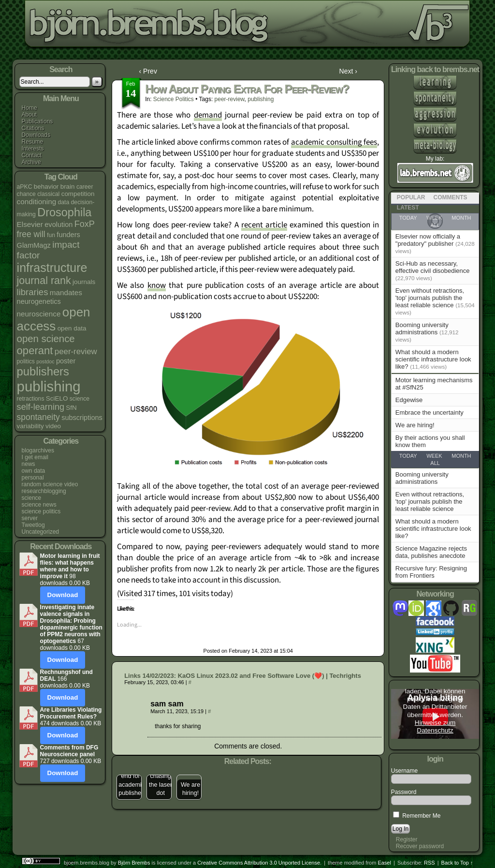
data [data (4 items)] (64, 202)
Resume (33, 142)
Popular (411, 197)
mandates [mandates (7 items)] (66, 292)
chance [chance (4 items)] (26, 194)
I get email (35, 457)
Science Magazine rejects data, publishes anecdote (431, 552)
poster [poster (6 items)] (66, 361)
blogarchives (38, 450)
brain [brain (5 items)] (68, 187)
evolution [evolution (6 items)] (58, 224)
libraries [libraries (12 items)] (33, 292)
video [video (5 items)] (53, 426)
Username (404, 771)
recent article (264, 225)
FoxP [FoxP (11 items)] (85, 224)
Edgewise (409, 400)
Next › (348, 71)
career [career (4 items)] (85, 187)
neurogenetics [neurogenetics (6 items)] (39, 301)
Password (404, 792)
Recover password (420, 846)
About (29, 115)
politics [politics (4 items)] (26, 361)
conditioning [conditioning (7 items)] (37, 202)
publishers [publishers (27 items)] (43, 371)
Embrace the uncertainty (429, 412)
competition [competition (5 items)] (78, 194)
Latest (408, 208)
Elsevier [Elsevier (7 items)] (30, 224)
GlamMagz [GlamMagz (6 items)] (34, 245)
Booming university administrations (422, 329)
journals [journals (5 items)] (84, 282)
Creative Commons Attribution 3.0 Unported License (259, 863)
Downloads (36, 135)
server (30, 518)
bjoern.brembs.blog (239, 26)
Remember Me (417, 816)
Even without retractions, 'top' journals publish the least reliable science (430, 298)
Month (461, 456)
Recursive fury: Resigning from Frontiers (431, 572)
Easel (384, 863)
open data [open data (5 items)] (72, 328)
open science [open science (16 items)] (46, 339)
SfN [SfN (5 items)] (71, 408)
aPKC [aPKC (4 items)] (25, 187)
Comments (451, 197)
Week (434, 456)
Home (29, 108)
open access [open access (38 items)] (54, 319)
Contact (32, 155)
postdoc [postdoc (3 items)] (45, 361)
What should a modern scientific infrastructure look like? (433, 359)
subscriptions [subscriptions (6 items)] (82, 418)
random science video (50, 484)
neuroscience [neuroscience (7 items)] (39, 314)
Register (407, 839)
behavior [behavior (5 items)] (46, 187)
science (32, 498)
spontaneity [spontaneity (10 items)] (38, 417)
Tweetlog (33, 525)
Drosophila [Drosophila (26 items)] (64, 212)
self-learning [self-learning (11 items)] (41, 407)
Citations (33, 128)
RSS (429, 863)
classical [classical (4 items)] (48, 194)
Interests (33, 149)
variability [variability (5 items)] (30, 426)
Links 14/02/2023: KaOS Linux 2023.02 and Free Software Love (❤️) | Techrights (243, 676)
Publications (37, 121)
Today (408, 456)
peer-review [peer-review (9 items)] (76, 352)
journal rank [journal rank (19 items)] (44, 281)
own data (34, 471)
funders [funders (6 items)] (68, 235)
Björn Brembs (134, 863)
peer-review (230, 99)
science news (39, 505)
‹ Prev (148, 71)
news (29, 464)
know (157, 285)
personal (33, 478)
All (435, 463)
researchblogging (44, 491)
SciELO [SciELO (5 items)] (57, 398)
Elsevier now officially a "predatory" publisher (428, 240)
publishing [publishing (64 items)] (49, 386)
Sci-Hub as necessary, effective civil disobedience (433, 267)
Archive (31, 162)
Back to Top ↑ (457, 863)
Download (63, 595)
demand (208, 115)
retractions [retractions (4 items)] (31, 399)
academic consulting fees (334, 142)
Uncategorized (40, 532)
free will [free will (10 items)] (31, 234)
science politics (41, 511)
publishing (261, 99)
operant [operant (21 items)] (35, 351)
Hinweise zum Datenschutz (435, 726)
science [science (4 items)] (80, 399)
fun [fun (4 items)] (51, 235)
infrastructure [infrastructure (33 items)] (52, 268)
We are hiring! (415, 425)
